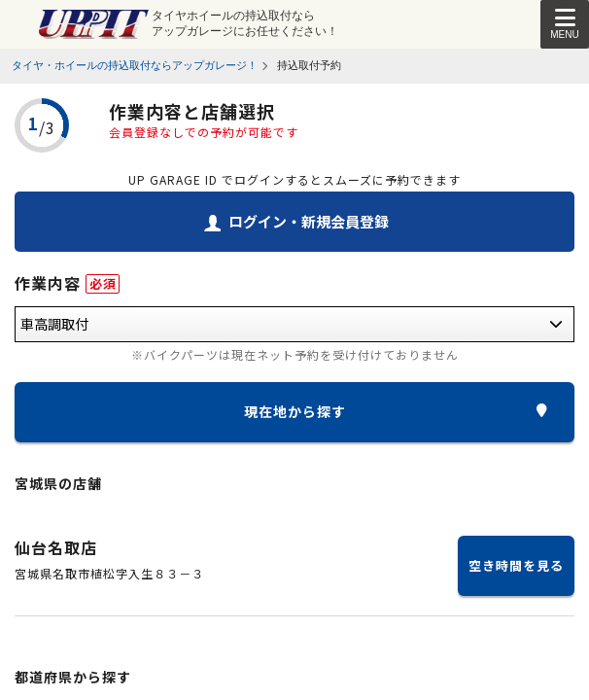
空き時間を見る (516, 565)
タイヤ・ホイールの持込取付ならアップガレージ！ (135, 65)
